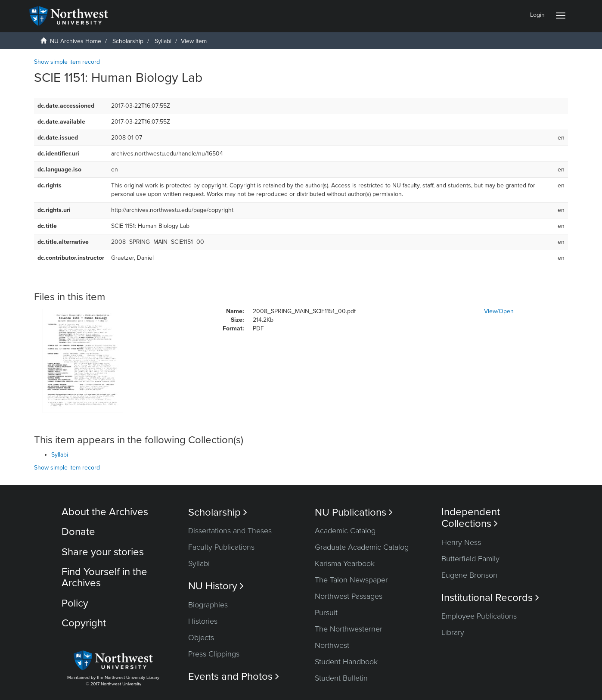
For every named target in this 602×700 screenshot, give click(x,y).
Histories (203, 621)
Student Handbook (346, 662)
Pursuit (326, 613)
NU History (216, 586)
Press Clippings (214, 654)
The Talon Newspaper (351, 580)
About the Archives (105, 512)
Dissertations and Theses (230, 531)
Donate (78, 532)
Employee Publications (479, 616)
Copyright (84, 623)
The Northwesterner (349, 629)
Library (453, 632)
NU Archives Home (76, 41)
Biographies (208, 605)
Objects (201, 638)
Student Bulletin (341, 678)
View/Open (499, 311)
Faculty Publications (221, 547)
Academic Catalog (345, 531)
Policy (75, 603)
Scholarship (128, 41)
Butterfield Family (470, 559)
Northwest (332, 645)
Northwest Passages (349, 596)
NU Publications (354, 512)
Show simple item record (67, 62)
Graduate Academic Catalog (362, 547)
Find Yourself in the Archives (104, 577)
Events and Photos (234, 677)
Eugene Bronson (469, 575)
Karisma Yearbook (345, 563)
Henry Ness (461, 542)
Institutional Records (490, 598)
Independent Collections (471, 518)
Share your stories (103, 552)
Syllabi (163, 41)
